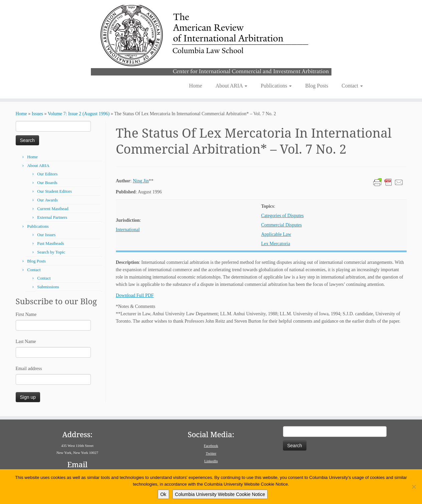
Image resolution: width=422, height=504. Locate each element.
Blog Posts (317, 86)
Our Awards (47, 200)
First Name (26, 314)
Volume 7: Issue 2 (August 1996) (79, 114)
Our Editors (47, 174)
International (128, 230)
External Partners (52, 217)
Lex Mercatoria (276, 244)
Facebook (211, 446)
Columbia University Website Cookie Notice (220, 494)
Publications (276, 86)
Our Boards (47, 183)
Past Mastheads (51, 243)
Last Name (26, 342)
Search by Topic (51, 252)
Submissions (48, 287)
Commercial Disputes (282, 225)
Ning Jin (141, 181)
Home (196, 86)
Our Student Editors (54, 191)
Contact (352, 86)
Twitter (211, 453)
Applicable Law (276, 234)
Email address (29, 369)
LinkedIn (211, 461)
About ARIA (231, 86)
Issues (37, 114)
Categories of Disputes (283, 216)
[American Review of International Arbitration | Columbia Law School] (211, 39)
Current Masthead (53, 209)
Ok (163, 494)
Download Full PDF (135, 295)
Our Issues (46, 235)
